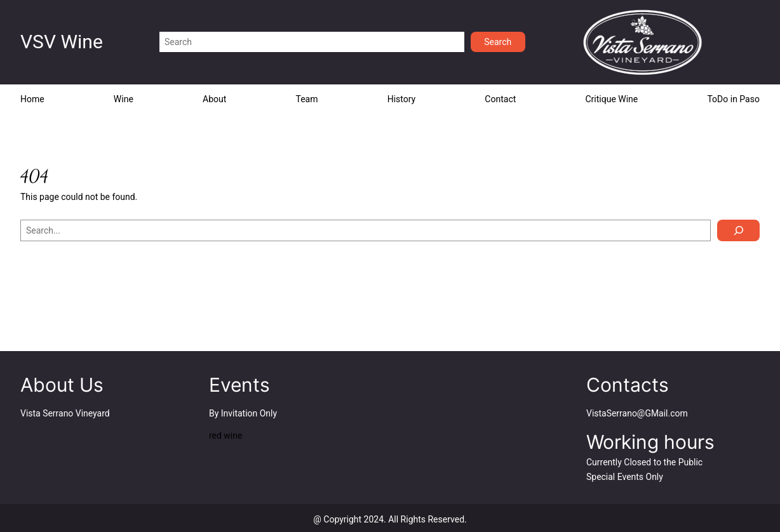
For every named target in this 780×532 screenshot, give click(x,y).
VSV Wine (62, 42)
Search (498, 42)
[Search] (738, 230)
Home (32, 99)
